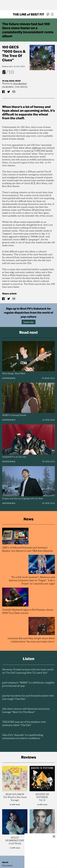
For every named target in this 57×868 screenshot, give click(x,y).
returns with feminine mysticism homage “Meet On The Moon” (26, 711)
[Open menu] (52, 14)
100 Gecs (10, 47)
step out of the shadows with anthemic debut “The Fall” (24, 724)
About (5, 862)
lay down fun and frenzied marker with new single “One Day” (28, 697)
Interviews (9, 378)
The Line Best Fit (28, 14)
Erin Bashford (20, 84)
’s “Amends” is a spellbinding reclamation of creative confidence (23, 737)
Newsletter (8, 866)
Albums (8, 87)
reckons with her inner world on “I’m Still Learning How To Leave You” (28, 671)
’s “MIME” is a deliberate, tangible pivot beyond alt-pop (28, 684)
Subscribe (29, 322)
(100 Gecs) (21, 87)
